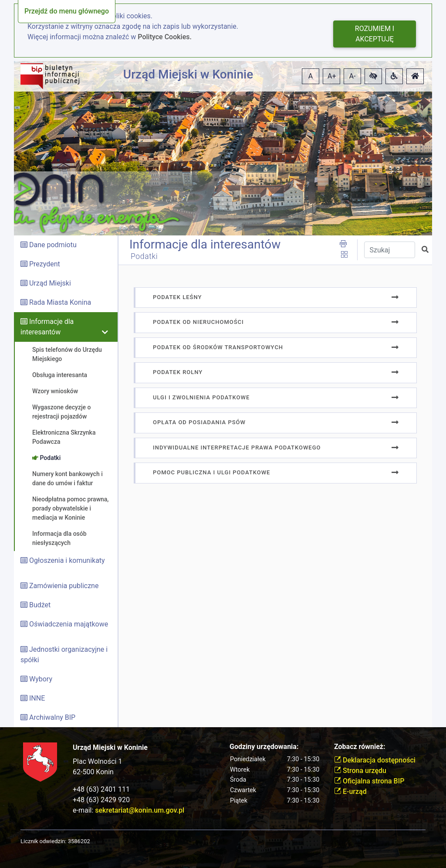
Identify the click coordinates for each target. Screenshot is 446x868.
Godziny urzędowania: (264, 747)
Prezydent (45, 264)
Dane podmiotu (53, 245)
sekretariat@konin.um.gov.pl (140, 810)
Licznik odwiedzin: (43, 841)
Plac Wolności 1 (97, 761)
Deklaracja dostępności (375, 760)
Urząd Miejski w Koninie (188, 74)
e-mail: (128, 810)
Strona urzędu (360, 771)
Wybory (41, 679)
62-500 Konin (93, 772)
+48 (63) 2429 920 (101, 800)
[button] (373, 76)
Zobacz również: (360, 747)
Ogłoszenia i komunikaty (67, 560)
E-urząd (350, 791)
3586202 (79, 841)
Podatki (144, 256)
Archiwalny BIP (52, 717)
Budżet (40, 605)
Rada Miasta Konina (60, 302)
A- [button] (353, 76)
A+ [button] (332, 76)
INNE (37, 698)
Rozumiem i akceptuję (375, 34)
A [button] (311, 76)
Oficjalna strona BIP (369, 781)
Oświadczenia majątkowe (69, 624)
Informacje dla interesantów (205, 244)
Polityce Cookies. (165, 37)
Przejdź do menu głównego (67, 11)
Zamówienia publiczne (64, 586)
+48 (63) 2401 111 (101, 789)
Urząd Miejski (50, 283)
